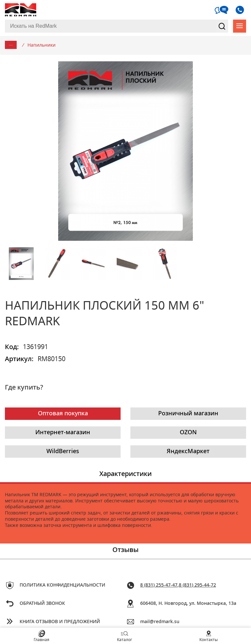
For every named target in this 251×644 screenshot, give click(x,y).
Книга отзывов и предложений (60, 622)
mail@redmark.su (160, 622)
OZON (188, 433)
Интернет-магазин (63, 433)
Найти (222, 26)
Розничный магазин (188, 414)
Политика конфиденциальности (62, 585)
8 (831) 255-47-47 (159, 585)
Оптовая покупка (63, 414)
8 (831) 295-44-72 (197, 585)
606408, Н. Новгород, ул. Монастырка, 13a (188, 604)
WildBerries (63, 452)
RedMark (21, 10)
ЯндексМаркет (188, 452)
